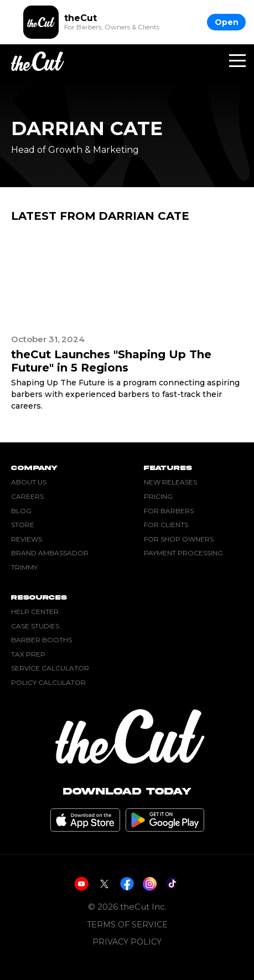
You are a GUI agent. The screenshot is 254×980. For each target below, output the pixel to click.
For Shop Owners (179, 539)
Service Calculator (50, 668)
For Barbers (169, 511)
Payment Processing (183, 553)
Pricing (158, 496)
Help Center (35, 612)
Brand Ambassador (50, 553)
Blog (21, 511)
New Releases (170, 482)
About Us (29, 482)
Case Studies (35, 626)
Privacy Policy (127, 942)
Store (23, 525)
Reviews (27, 539)
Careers (27, 496)
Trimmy (24, 567)
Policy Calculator (48, 682)
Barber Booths (42, 640)
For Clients (166, 525)
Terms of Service (127, 925)
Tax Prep (28, 654)
